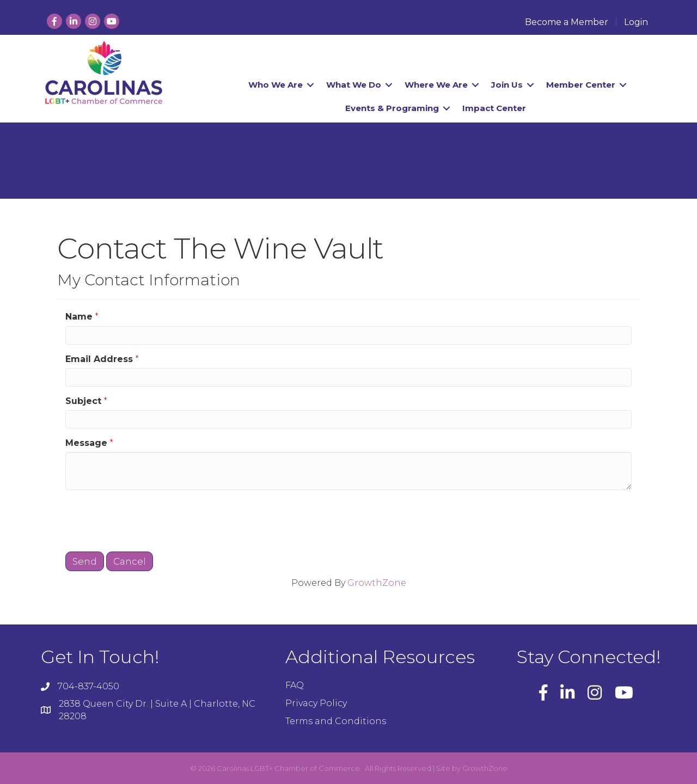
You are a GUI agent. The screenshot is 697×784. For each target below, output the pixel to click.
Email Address (99, 359)
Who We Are (276, 85)
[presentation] (148, 519)
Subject (83, 401)
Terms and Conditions (336, 721)
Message (86, 443)
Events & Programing (392, 108)
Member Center (581, 85)
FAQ (295, 685)
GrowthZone (377, 583)
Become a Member (567, 22)
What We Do (354, 85)
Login (636, 22)
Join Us (507, 85)
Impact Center (494, 108)
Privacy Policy (316, 703)
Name (79, 317)
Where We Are (436, 85)
